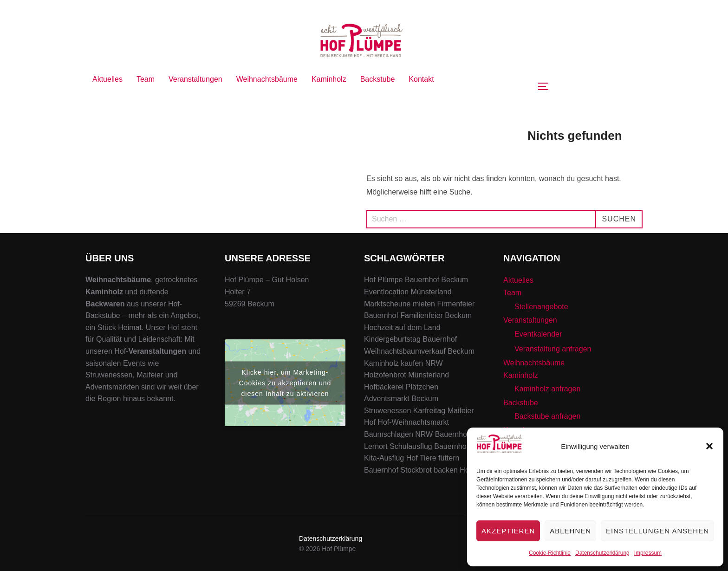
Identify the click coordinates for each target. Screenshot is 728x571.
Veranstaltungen (195, 86)
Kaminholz (329, 86)
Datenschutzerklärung (602, 553)
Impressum (648, 553)
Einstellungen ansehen (657, 531)
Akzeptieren (508, 531)
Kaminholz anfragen (547, 389)
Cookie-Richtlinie (550, 553)
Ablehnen (570, 531)
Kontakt (421, 79)
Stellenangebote (541, 307)
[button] (709, 446)
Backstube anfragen (547, 416)
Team (146, 86)
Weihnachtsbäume (267, 79)
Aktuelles (107, 79)
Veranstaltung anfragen (553, 349)
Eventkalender (538, 334)
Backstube (378, 86)
